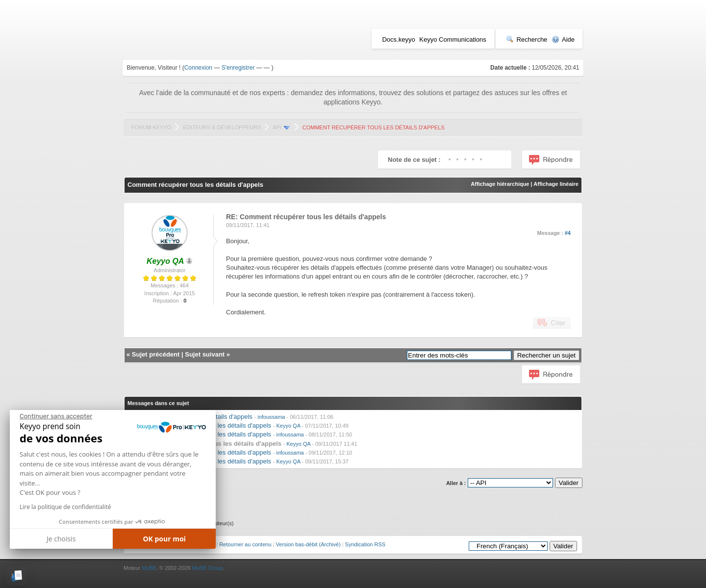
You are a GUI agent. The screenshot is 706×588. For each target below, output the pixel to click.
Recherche (527, 39)
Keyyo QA (288, 426)
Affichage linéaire (556, 184)
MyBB (149, 568)
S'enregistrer (238, 68)
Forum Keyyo (151, 128)
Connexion (198, 68)
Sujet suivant (205, 354)
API (277, 128)
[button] (17, 576)
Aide (563, 39)
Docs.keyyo (398, 39)
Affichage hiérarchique (500, 184)
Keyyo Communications (453, 39)
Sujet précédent (156, 354)
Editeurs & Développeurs (222, 128)
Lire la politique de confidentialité (65, 507)
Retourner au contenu (245, 544)
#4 (568, 233)
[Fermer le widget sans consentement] (56, 416)
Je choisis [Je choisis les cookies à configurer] (61, 539)
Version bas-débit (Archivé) (308, 544)
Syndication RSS (366, 544)
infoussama (271, 417)
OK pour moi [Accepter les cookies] (164, 539)
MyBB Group (208, 568)
